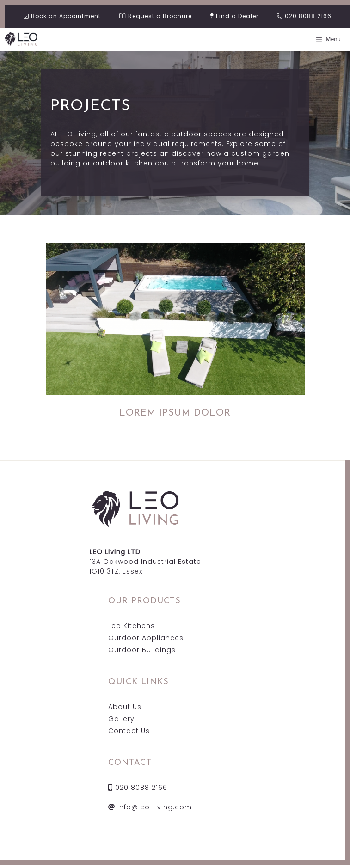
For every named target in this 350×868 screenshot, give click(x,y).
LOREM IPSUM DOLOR (175, 413)
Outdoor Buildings (142, 650)
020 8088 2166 (138, 788)
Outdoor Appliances (146, 638)
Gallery (121, 719)
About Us (125, 707)
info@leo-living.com (150, 807)
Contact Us (129, 731)
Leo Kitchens (132, 626)
